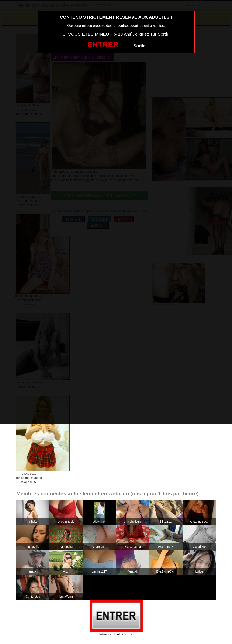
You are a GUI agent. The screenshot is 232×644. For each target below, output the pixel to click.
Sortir (139, 46)
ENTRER (103, 45)
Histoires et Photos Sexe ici (116, 634)
